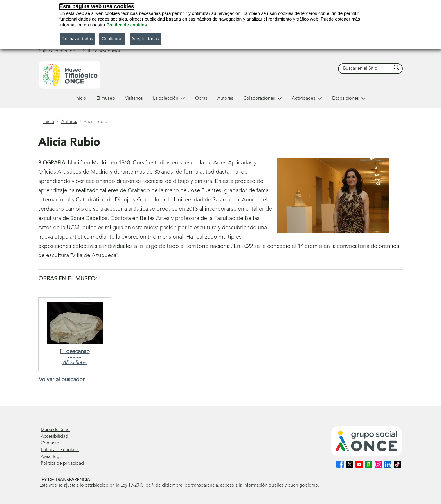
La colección (169, 99)
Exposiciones (349, 99)
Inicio (81, 99)
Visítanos (134, 99)
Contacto (50, 443)
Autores (225, 99)
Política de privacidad (62, 464)
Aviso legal (52, 457)
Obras (201, 99)
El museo (106, 99)
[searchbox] (365, 69)
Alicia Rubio (75, 363)
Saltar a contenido (57, 51)
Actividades (307, 99)
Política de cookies (127, 25)
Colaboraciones (263, 99)
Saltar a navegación (102, 51)
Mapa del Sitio (55, 430)
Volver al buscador (62, 380)
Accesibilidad (54, 437)
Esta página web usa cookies (97, 7)
